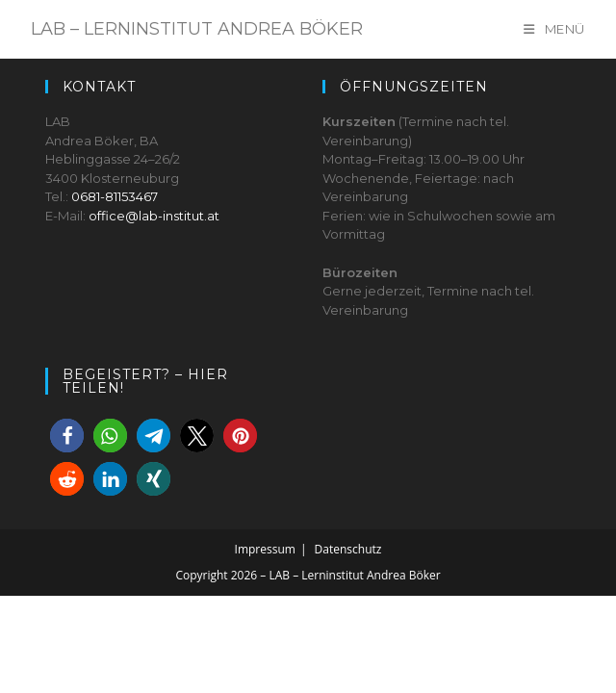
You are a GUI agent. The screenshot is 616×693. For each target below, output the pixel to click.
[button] (67, 533)
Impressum (265, 646)
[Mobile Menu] (554, 29)
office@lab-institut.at (154, 313)
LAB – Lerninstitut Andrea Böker (197, 29)
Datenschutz (348, 646)
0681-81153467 (115, 294)
